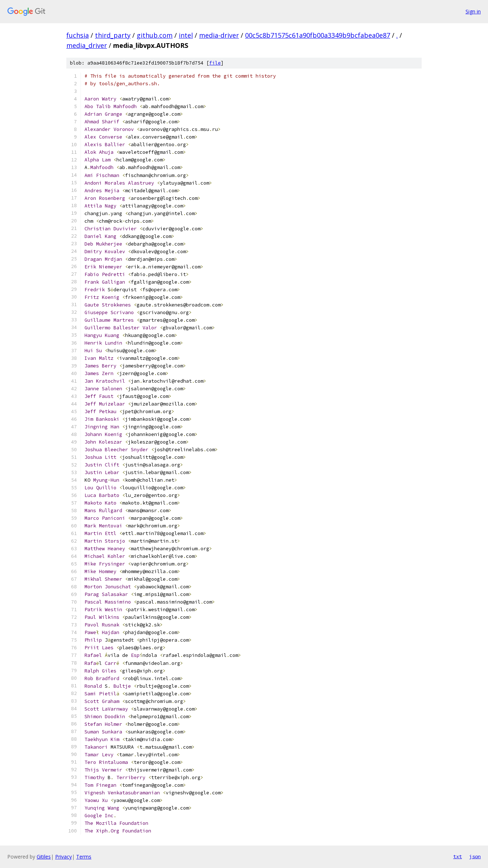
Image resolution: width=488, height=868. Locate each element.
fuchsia (78, 35)
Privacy (63, 857)
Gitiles (44, 857)
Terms (84, 857)
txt (458, 856)
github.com (155, 35)
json (475, 856)
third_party (113, 35)
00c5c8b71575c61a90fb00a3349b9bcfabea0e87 (318, 35)
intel (186, 35)
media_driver (87, 45)
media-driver (219, 35)
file (215, 63)
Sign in (473, 11)
